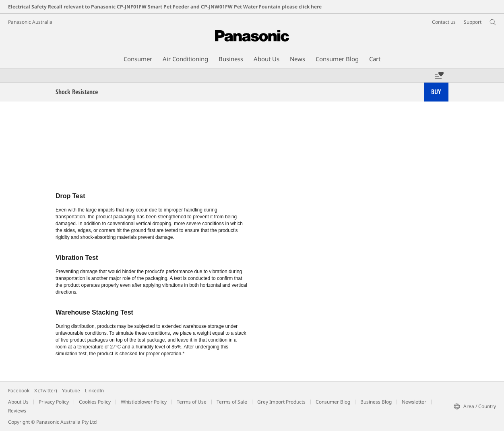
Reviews (17, 411)
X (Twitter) (46, 391)
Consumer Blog (333, 402)
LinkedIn (94, 391)
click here (310, 7)
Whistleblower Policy (144, 402)
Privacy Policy (54, 402)
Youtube (71, 391)
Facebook (19, 391)
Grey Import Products (281, 402)
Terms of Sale (232, 402)
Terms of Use (192, 402)
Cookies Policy (95, 402)
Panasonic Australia (30, 22)
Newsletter (414, 402)
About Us (18, 402)
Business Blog (376, 402)
